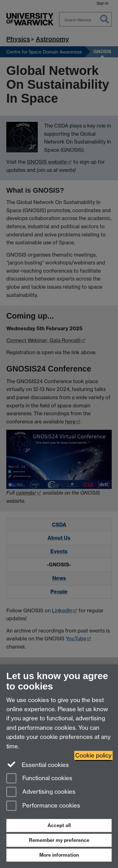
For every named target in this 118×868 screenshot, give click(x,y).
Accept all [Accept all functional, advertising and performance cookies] (59, 825)
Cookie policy (93, 755)
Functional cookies (39, 779)
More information (59, 855)
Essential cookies (38, 764)
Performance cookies (43, 806)
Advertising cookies (41, 792)
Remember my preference (59, 840)
